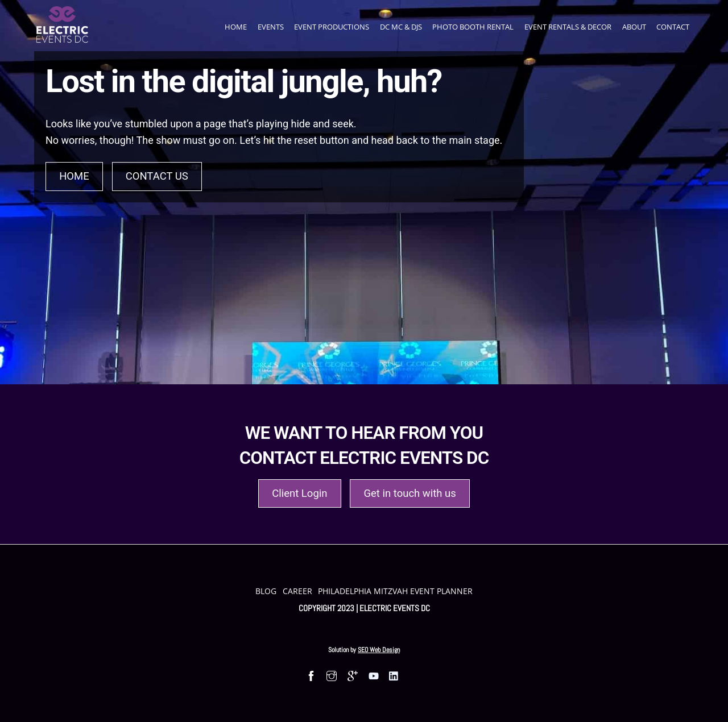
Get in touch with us (409, 493)
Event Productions (332, 27)
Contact (673, 27)
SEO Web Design (379, 650)
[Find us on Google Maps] (352, 675)
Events (271, 27)
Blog (266, 591)
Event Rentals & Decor (568, 27)
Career (297, 591)
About (634, 27)
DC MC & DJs (401, 27)
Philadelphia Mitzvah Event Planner (395, 591)
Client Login (299, 493)
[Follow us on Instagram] (332, 675)
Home (236, 27)
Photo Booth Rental (473, 27)
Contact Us (157, 176)
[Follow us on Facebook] (311, 675)
